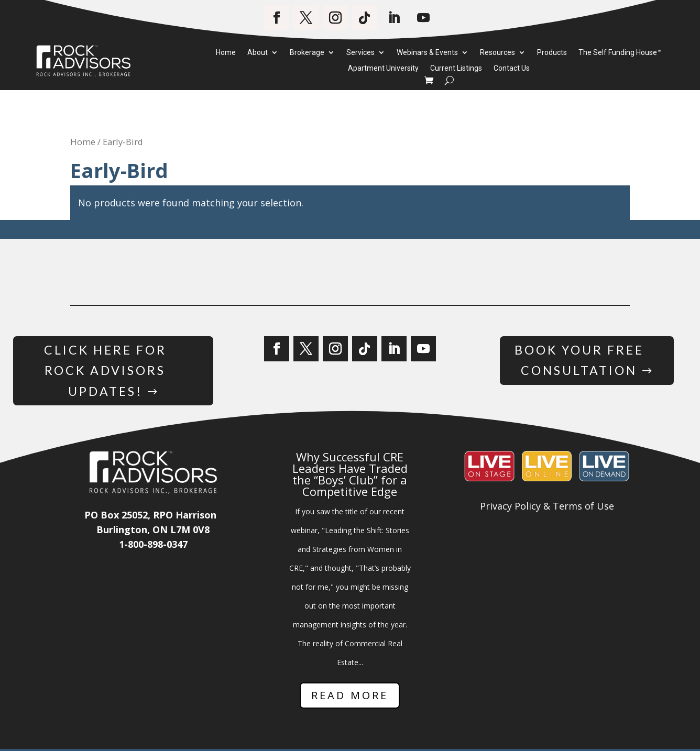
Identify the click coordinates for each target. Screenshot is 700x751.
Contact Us (512, 69)
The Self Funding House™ (620, 53)
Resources (497, 53)
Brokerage (307, 53)
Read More (350, 698)
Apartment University (383, 69)
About (258, 53)
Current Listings (456, 69)
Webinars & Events (427, 53)
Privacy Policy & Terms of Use (547, 509)
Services (360, 53)
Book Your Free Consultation (579, 361)
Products (552, 53)
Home (226, 53)
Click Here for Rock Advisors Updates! (105, 372)
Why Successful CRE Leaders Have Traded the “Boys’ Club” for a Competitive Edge (350, 477)
